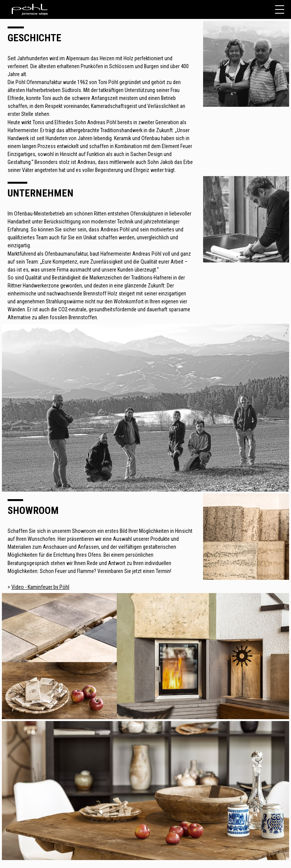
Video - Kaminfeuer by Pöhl (40, 587)
